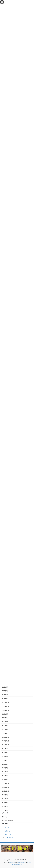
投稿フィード (9, 831)
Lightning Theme (22, 862)
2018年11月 (5, 787)
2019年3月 (5, 772)
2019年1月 (5, 779)
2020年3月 (5, 725)
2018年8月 (5, 799)
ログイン (8, 828)
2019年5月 (5, 764)
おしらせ (5, 817)
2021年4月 (5, 687)
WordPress (12, 862)
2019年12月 (5, 737)
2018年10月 (5, 791)
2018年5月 (5, 810)
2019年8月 (5, 752)
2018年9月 (5, 795)
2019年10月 (5, 745)
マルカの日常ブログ (8, 821)
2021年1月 (5, 699)
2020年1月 (5, 733)
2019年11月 (5, 741)
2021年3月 (5, 691)
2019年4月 (5, 768)
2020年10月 (5, 710)
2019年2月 (5, 776)
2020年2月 (5, 729)
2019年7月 (5, 756)
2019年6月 (5, 760)
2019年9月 (5, 749)
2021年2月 (5, 695)
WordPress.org (9, 837)
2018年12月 (5, 783)
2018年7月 (5, 803)
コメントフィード (10, 834)
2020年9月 (5, 714)
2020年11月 (5, 706)
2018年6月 (5, 806)
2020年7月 (5, 722)
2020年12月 (5, 702)
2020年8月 (5, 718)
